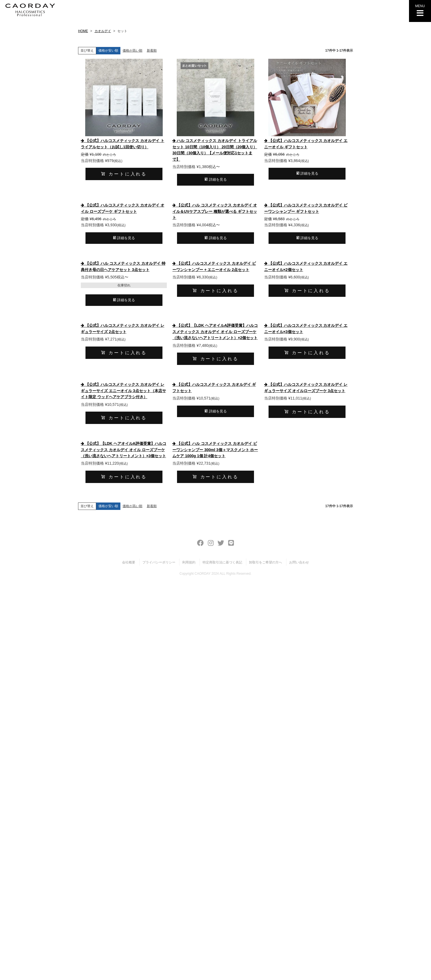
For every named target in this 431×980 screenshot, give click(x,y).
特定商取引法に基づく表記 (222, 563)
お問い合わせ (299, 563)
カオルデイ (103, 31)
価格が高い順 (132, 51)
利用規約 (189, 563)
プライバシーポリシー (159, 563)
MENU (420, 11)
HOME (83, 31)
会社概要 (129, 563)
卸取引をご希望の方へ (266, 563)
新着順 (152, 51)
